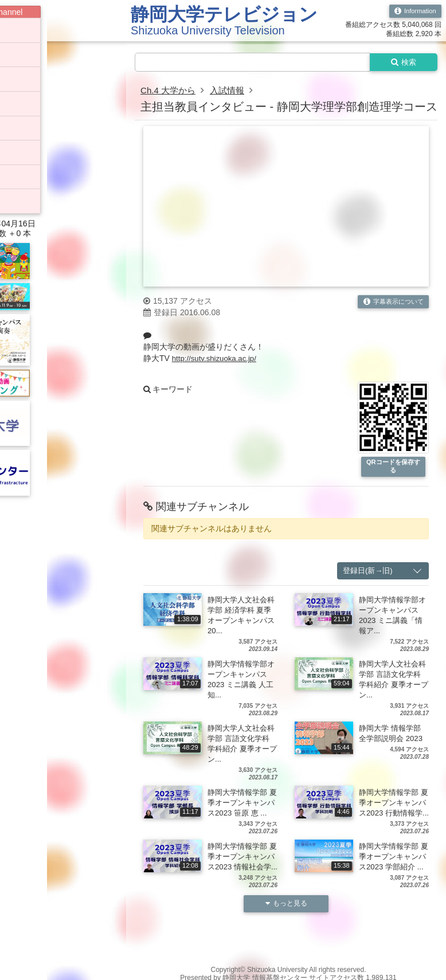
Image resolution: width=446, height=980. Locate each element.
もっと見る (286, 927)
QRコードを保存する (393, 468)
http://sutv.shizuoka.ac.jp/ (217, 359)
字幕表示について (391, 303)
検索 (401, 62)
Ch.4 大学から (170, 91)
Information (414, 11)
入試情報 (232, 91)
